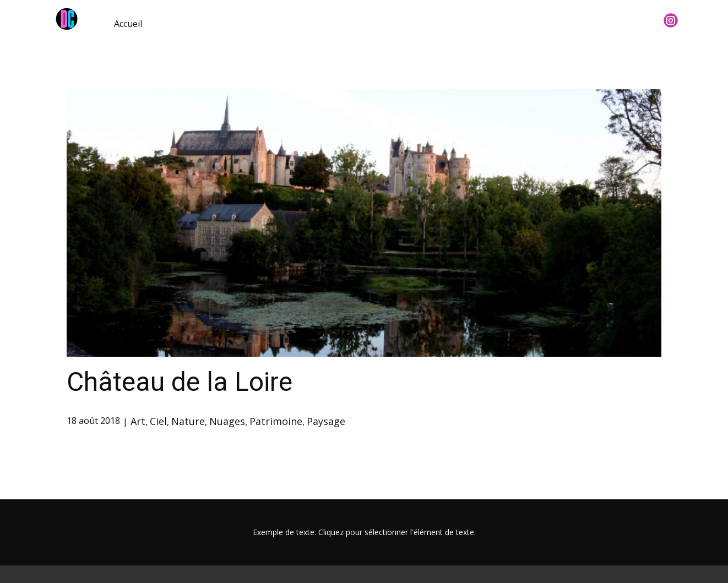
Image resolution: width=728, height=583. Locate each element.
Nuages (227, 421)
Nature (188, 421)
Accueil (128, 24)
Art (138, 421)
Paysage (326, 421)
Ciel (158, 421)
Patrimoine (276, 421)
